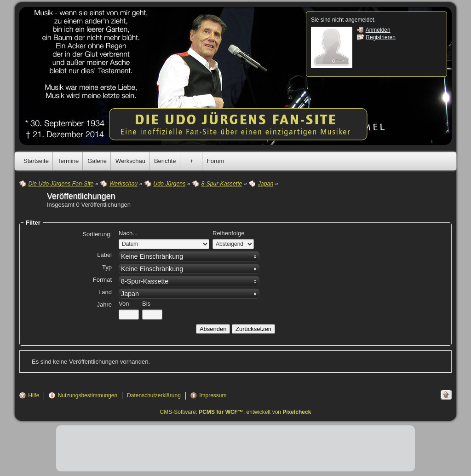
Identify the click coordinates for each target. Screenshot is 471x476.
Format (102, 280)
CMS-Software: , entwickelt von (236, 412)
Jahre (104, 305)
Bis (146, 304)
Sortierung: (97, 234)
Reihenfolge (228, 233)
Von (124, 304)
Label (104, 255)
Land (105, 292)
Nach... (128, 233)
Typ (107, 267)
